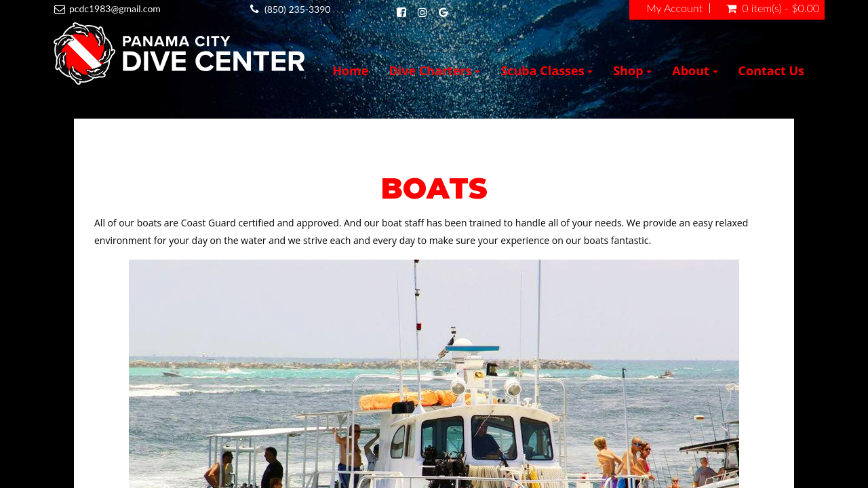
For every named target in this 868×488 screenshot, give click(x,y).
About (695, 70)
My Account (674, 8)
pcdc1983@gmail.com (115, 8)
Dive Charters (434, 70)
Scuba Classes (547, 70)
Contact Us (771, 70)
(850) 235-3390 (297, 9)
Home (350, 70)
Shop (632, 70)
